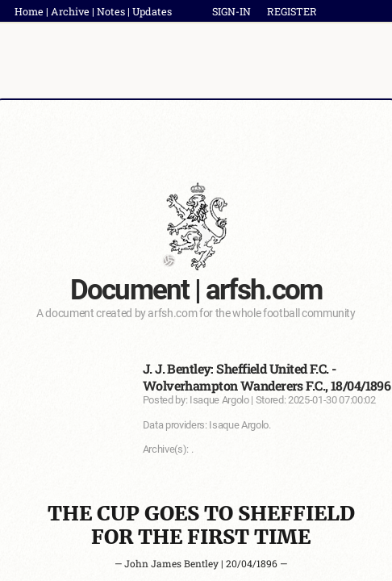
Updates (152, 11)
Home (29, 11)
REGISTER (292, 11)
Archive (70, 11)
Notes (111, 11)
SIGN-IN (231, 11)
